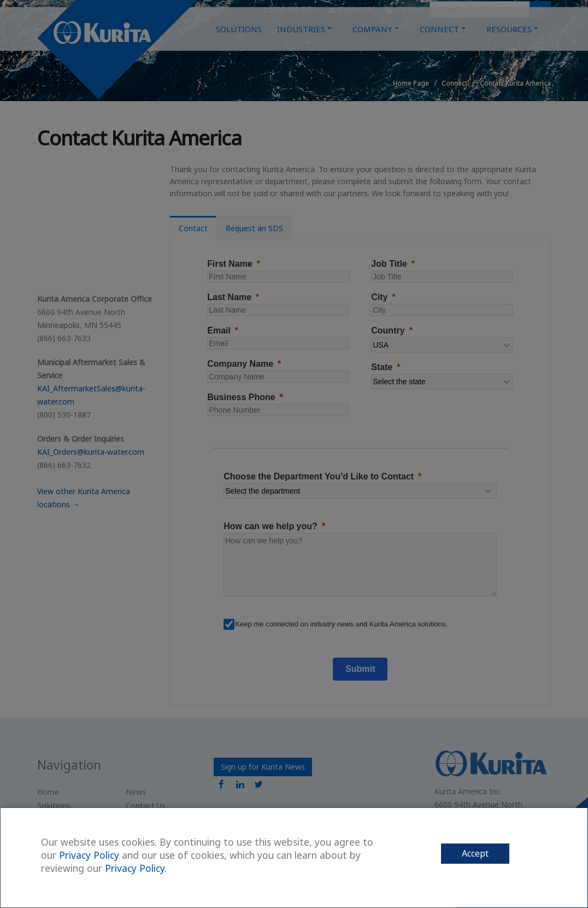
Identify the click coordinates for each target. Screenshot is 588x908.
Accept (475, 853)
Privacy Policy (89, 855)
